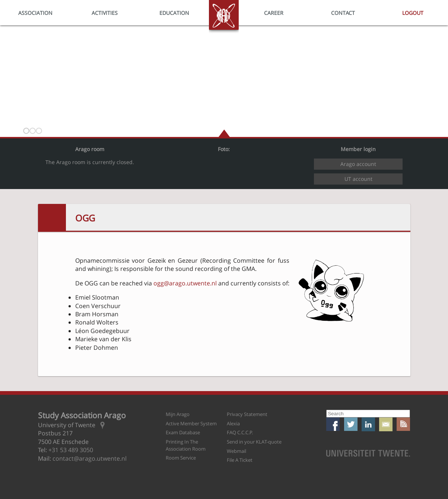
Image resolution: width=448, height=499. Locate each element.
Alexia (233, 423)
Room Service (181, 458)
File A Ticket (240, 460)
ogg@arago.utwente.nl (185, 283)
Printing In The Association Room (186, 445)
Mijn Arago (178, 414)
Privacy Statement (247, 414)
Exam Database (183, 432)
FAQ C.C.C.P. (240, 432)
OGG (85, 218)
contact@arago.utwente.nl (90, 458)
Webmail (236, 451)
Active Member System (191, 423)
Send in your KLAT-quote (254, 442)
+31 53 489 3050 (71, 450)
